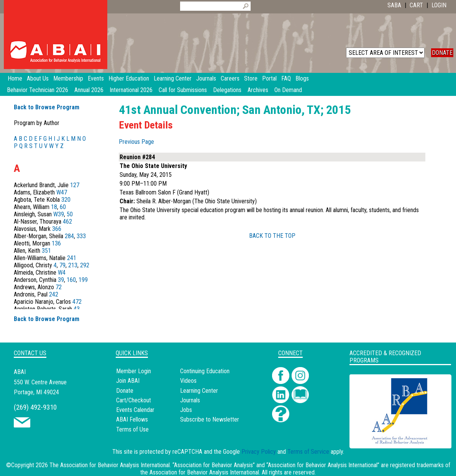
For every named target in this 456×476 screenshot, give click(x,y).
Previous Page (136, 142)
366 (57, 229)
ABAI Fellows (132, 419)
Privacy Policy (259, 452)
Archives (258, 90)
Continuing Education (205, 371)
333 (81, 236)
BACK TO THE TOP (272, 236)
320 (66, 200)
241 (72, 258)
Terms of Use (132, 429)
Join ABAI (128, 381)
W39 (59, 214)
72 (59, 287)
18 (54, 207)
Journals (190, 400)
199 (83, 280)
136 (56, 243)
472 (77, 302)
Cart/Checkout (134, 400)
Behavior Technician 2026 (38, 90)
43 (77, 309)
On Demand (288, 90)
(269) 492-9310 (35, 407)
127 (75, 185)
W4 (62, 273)
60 (63, 207)
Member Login (134, 371)
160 (71, 280)
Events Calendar (135, 410)
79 (62, 265)
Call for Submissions (183, 90)
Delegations (227, 90)
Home (15, 78)
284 (69, 236)
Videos (188, 381)
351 (46, 251)
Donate (125, 391)
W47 (62, 192)
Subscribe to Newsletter (210, 419)
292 (85, 265)
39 (61, 280)
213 (73, 265)
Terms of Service (308, 452)
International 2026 (131, 90)
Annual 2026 (89, 90)
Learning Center (199, 391)
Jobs (186, 410)
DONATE (442, 53)
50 (70, 214)
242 (54, 294)
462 (67, 222)
